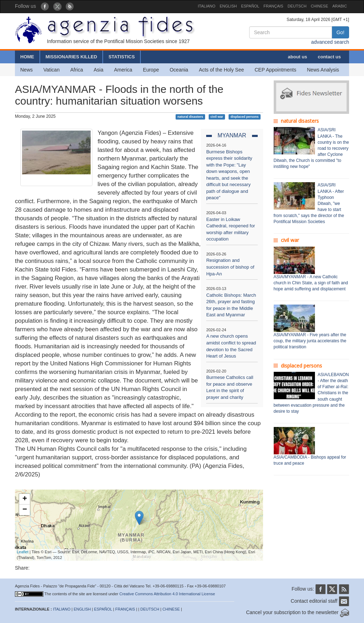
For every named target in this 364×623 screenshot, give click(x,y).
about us (298, 57)
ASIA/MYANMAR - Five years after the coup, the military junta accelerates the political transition (310, 341)
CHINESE (319, 6)
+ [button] (25, 499)
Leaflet (23, 552)
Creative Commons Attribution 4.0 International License (167, 594)
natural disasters (190, 117)
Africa (77, 70)
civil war (217, 117)
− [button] (25, 510)
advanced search (330, 42)
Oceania (179, 70)
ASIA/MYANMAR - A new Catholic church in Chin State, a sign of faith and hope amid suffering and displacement (311, 283)
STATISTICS (122, 57)
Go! (340, 32)
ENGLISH (228, 6)
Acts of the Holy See (221, 70)
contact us (329, 57)
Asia (98, 70)
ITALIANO (207, 6)
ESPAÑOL (250, 6)
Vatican (52, 70)
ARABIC (340, 6)
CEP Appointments (275, 70)
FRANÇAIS (273, 6)
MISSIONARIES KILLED (71, 57)
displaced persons (244, 117)
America (123, 70)
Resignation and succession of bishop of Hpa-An (230, 267)
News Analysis (323, 70)
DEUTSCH (297, 6)
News (26, 70)
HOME (27, 57)
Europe (151, 70)
